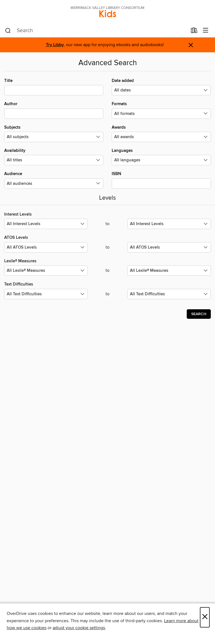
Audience (54, 180)
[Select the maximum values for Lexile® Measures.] (169, 271)
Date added (161, 87)
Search (199, 314)
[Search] (8, 31)
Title (54, 87)
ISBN (161, 180)
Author (54, 110)
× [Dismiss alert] (191, 45)
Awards (161, 133)
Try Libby (55, 45)
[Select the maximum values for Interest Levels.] (169, 224)
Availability (54, 157)
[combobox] (96, 31)
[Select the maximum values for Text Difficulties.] (169, 294)
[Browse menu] (206, 31)
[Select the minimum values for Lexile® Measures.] (46, 271)
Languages (161, 157)
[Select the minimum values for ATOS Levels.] (46, 247)
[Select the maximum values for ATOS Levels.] (169, 247)
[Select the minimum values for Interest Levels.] (46, 224)
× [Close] (205, 617)
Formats (161, 110)
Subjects (54, 133)
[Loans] (194, 32)
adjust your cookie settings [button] (79, 628)
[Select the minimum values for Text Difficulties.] (46, 294)
